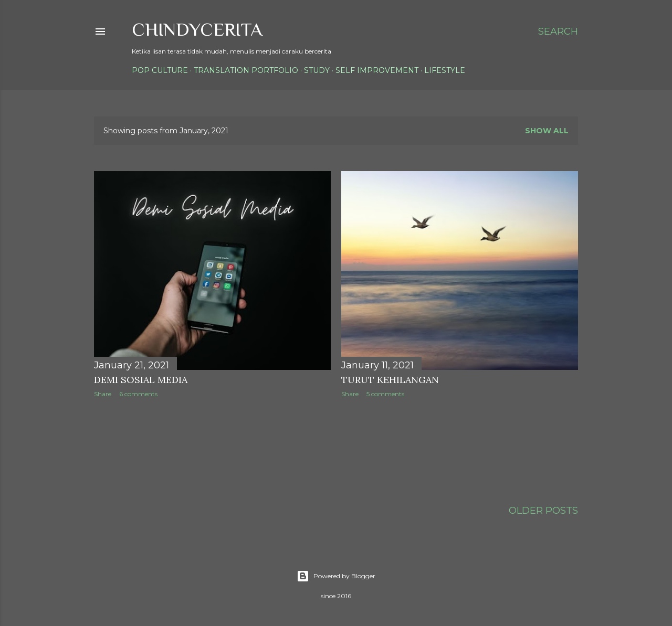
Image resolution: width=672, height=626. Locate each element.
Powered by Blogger (336, 576)
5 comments (385, 394)
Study (317, 70)
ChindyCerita (197, 29)
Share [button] (103, 394)
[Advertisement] (285, 448)
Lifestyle (445, 70)
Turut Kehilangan (390, 380)
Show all (547, 131)
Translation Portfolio (246, 70)
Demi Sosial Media (141, 380)
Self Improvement (377, 70)
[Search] (558, 31)
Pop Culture (160, 70)
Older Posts (543, 511)
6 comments (138, 394)
